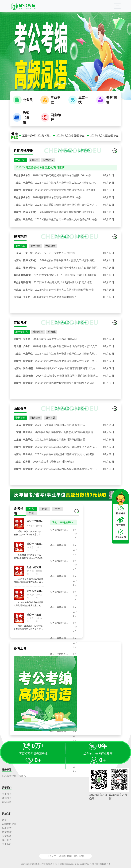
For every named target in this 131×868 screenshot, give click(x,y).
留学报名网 (65, 856)
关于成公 (7, 794)
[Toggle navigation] (117, 6)
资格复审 (20, 422)
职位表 (34, 164)
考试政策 (50, 250)
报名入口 (20, 250)
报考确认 (48, 164)
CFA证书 (52, 856)
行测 (44, 513)
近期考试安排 (9, 824)
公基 (31, 517)
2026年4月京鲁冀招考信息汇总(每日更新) (72, 139)
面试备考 (7, 836)
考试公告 (20, 164)
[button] (10, 56)
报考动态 (7, 828)
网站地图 (7, 802)
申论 (58, 513)
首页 (4, 820)
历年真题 (50, 422)
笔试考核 (7, 832)
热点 (31, 513)
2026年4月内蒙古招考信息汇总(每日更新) (106, 139)
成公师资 (7, 840)
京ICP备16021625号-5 (100, 864)
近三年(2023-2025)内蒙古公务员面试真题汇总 (38, 139)
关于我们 (7, 844)
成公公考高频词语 (65, 84)
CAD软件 (79, 856)
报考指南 (35, 250)
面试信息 (35, 422)
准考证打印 (22, 336)
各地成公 (7, 798)
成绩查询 (38, 336)
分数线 (52, 336)
